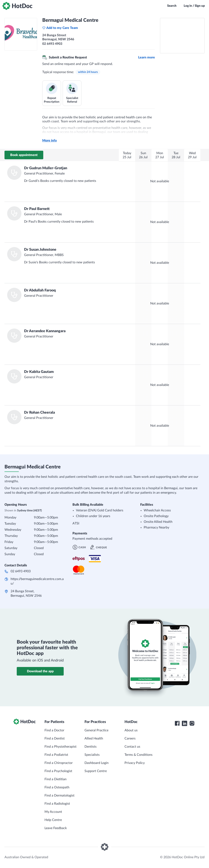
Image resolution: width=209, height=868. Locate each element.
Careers (130, 738)
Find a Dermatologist (59, 795)
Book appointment (24, 155)
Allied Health (94, 738)
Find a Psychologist (58, 771)
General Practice (96, 730)
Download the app (40, 671)
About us (131, 730)
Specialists (92, 755)
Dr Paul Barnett (37, 209)
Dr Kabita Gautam (39, 372)
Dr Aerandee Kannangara (45, 331)
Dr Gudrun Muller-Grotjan (46, 168)
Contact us (132, 747)
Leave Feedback (56, 828)
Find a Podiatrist (56, 755)
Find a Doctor (54, 730)
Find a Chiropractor (59, 763)
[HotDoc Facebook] (177, 723)
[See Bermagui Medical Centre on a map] (182, 36)
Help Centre (53, 820)
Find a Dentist (55, 738)
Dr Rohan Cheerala (39, 413)
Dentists (91, 747)
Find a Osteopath (57, 787)
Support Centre (96, 771)
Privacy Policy (135, 763)
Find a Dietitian (56, 779)
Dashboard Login (97, 763)
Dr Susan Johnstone (40, 250)
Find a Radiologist (57, 804)
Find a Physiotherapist (61, 747)
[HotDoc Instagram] (192, 723)
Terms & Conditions (138, 755)
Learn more (147, 57)
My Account (53, 812)
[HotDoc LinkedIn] (185, 723)
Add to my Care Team (60, 28)
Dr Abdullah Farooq (40, 290)
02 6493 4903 (21, 571)
